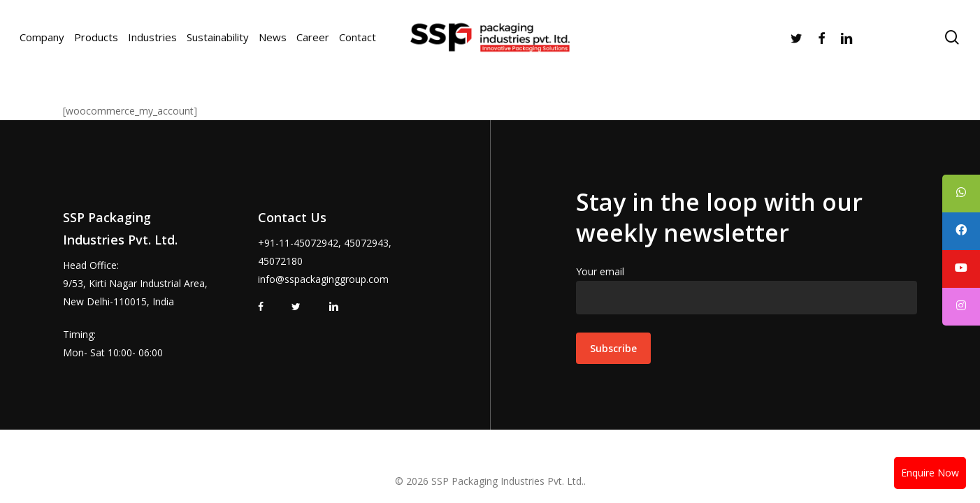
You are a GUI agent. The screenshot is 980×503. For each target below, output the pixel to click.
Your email (747, 290)
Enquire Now (930, 473)
